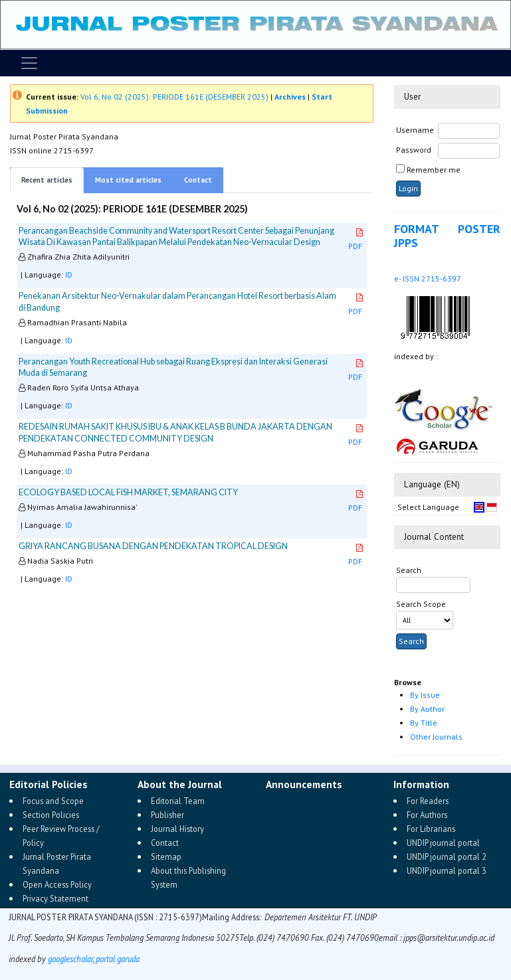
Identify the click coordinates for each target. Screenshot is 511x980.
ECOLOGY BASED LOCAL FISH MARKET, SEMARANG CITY (128, 492)
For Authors (427, 815)
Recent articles (47, 180)
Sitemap (166, 857)
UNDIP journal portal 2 (447, 857)
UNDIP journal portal (443, 843)
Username (415, 130)
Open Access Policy (57, 884)
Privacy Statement (55, 898)
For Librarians (431, 829)
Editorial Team (178, 801)
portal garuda (118, 959)
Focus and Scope (53, 801)
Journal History (177, 829)
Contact (198, 180)
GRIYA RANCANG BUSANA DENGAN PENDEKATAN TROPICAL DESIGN (153, 546)
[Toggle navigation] (29, 63)
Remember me (434, 170)
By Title (424, 723)
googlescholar (69, 959)
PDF (357, 240)
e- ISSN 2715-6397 (428, 279)
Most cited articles (128, 180)
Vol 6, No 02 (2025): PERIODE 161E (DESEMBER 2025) (174, 97)
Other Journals (436, 737)
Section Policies (51, 815)
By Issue (425, 695)
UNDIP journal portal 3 (447, 870)
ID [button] (69, 275)
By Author (427, 709)
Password (414, 150)
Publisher (167, 815)
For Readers (428, 801)
